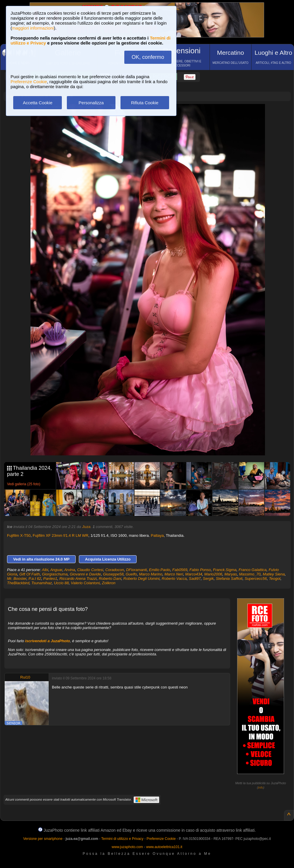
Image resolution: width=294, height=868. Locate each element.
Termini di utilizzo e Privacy (122, 839)
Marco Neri (174, 574)
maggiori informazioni (33, 28)
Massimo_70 (250, 574)
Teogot (275, 579)
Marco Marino (151, 574)
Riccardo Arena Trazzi (78, 579)
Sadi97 (195, 579)
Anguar (56, 570)
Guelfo (131, 574)
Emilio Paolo (159, 570)
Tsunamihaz (42, 583)
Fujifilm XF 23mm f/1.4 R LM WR (60, 535)
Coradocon (115, 570)
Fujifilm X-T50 (19, 535)
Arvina (70, 570)
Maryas (231, 574)
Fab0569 (180, 570)
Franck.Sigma (225, 570)
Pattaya (157, 535)
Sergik (208, 579)
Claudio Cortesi (90, 570)
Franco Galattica (253, 570)
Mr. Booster (17, 579)
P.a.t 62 (35, 579)
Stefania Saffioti (229, 579)
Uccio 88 (61, 583)
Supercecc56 (256, 579)
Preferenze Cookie (29, 82)
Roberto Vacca (174, 579)
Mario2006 (213, 574)
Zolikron (109, 583)
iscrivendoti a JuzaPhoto (48, 641)
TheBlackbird (18, 583)
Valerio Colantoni (85, 583)
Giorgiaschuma (55, 574)
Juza (86, 527)
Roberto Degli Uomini (142, 579)
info (261, 787)
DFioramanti (136, 570)
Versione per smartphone (43, 839)
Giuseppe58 (113, 574)
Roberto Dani (110, 579)
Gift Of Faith (30, 574)
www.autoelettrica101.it (164, 847)
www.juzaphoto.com (127, 847)
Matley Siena (274, 574)
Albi (45, 570)
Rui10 (25, 677)
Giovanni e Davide (85, 574)
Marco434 (194, 574)
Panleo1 (50, 579)
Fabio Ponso (200, 570)
